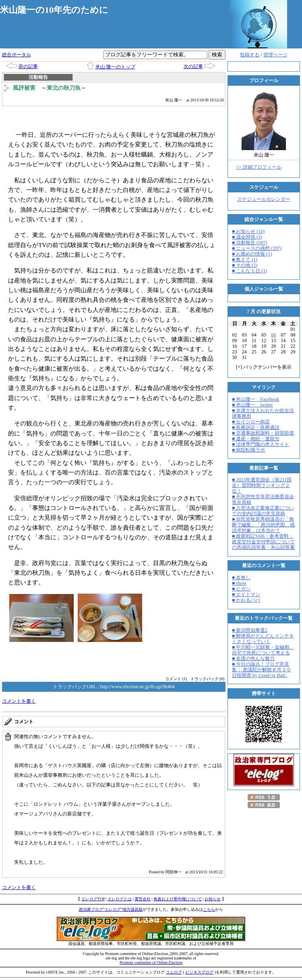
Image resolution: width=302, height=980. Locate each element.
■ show (239, 583)
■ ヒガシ (241, 589)
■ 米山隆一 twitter (252, 405)
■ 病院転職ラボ (248, 450)
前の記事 (28, 66)
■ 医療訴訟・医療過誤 (256, 427)
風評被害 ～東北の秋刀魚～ (50, 88)
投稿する (250, 55)
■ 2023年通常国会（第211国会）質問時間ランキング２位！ (262, 485)
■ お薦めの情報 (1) (252, 254)
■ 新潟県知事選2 (250, 630)
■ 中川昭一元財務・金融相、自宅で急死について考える (263, 650)
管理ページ (275, 55)
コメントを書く (19, 701)
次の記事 (193, 66)
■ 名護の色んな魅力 (253, 658)
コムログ (174, 972)
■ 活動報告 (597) (249, 243)
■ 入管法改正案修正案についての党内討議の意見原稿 (263, 511)
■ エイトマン (246, 594)
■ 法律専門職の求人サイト (261, 444)
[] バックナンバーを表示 (264, 367)
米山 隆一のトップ (115, 67)
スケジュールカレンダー (264, 199)
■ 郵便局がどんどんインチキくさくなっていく (263, 639)
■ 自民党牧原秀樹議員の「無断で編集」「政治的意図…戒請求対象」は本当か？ (263, 525)
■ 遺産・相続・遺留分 (256, 439)
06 (273, 335)
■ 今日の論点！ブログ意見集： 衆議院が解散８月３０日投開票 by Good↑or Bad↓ (262, 670)
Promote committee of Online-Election (151, 962)
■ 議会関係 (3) (247, 237)
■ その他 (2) (245, 265)
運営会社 (143, 899)
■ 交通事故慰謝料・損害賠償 (263, 433)
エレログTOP (93, 899)
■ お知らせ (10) (248, 231)
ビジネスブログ (199, 972)
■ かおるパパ (246, 600)
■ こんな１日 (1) (249, 271)
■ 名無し (241, 578)
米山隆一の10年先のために (54, 10)
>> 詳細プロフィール (259, 167)
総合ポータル (17, 55)
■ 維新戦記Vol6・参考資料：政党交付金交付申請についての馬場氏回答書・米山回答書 (263, 542)
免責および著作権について (178, 899)
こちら (209, 909)
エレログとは (120, 899)
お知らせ (213, 899)
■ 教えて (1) (245, 260)
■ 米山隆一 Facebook (255, 399)
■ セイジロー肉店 (251, 422)
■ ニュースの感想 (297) (257, 248)
